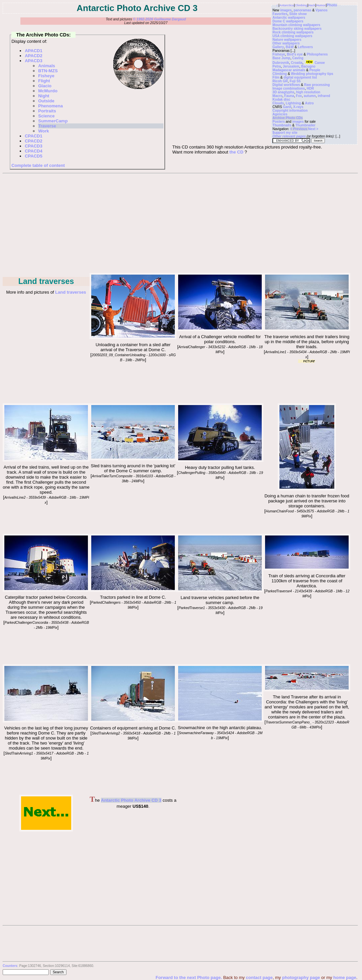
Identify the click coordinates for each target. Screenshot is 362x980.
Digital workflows (286, 85)
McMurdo (48, 91)
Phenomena (50, 106)
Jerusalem (291, 66)
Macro (277, 96)
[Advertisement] (180, 224)
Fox (299, 96)
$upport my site (285, 133)
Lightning (293, 103)
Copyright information (290, 111)
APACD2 (34, 56)
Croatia (296, 63)
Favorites (280, 14)
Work (43, 131)
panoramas (302, 10)
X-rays (298, 107)
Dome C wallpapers (288, 21)
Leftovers (305, 47)
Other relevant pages (289, 136)
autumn (310, 96)
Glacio (45, 86)
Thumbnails (282, 125)
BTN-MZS (48, 71)
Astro (310, 103)
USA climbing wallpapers (292, 36)
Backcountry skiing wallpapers (297, 29)
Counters (10, 966)
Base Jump (281, 58)
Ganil (287, 107)
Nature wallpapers (287, 40)
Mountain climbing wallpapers (296, 25)
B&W (290, 47)
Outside (46, 101)
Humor (321, 5)
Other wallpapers (286, 43)
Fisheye (279, 54)
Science (46, 116)
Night (44, 96)
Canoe (315, 63)
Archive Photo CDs (288, 118)
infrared (324, 96)
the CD (236, 152)
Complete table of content (38, 165)
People (315, 70)
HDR (311, 88)
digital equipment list (300, 77)
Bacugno (308, 66)
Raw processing (317, 85)
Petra (277, 66)
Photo (332, 5)
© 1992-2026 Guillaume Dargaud (159, 19)
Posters (279, 122)
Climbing (301, 5)
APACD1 (34, 51)
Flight (44, 81)
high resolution (308, 92)
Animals (47, 66)
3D (275, 92)
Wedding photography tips (312, 74)
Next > (313, 129)
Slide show (298, 14)
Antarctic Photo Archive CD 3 (131, 800)
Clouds (278, 103)
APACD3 (34, 61)
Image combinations (289, 88)
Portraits (47, 111)
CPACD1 (34, 136)
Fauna (289, 96)
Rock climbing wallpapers (293, 32)
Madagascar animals (289, 70)
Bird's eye (295, 54)
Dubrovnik (281, 63)
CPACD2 (34, 141)
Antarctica (287, 5)
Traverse (47, 126)
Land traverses (71, 292)
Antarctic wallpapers (289, 18)
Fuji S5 (295, 81)
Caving (298, 58)
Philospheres (317, 54)
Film (276, 77)
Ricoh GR (280, 81)
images (286, 10)
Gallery (278, 47)
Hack (312, 5)
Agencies (280, 114)
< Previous (299, 129)
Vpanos (322, 10)
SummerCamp (53, 121)
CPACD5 (34, 156)
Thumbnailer (306, 125)
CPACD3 (34, 146)
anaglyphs (286, 92)
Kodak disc (281, 100)
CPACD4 (34, 151)
